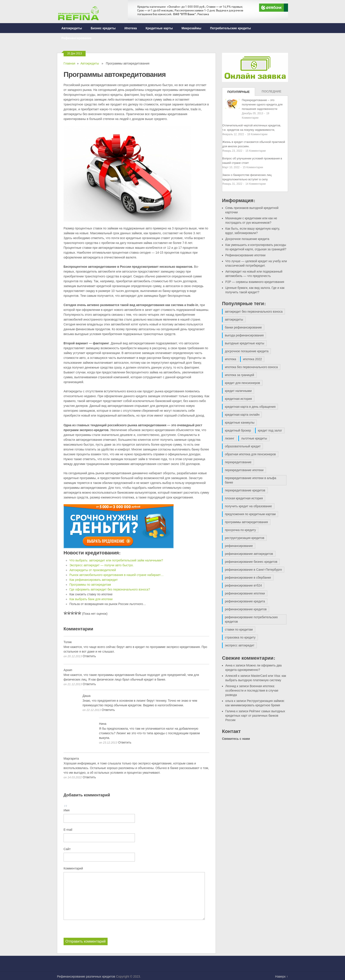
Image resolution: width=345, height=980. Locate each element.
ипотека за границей (239, 375)
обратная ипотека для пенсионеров (250, 454)
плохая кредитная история (244, 498)
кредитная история (238, 399)
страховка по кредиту (240, 637)
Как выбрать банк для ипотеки (91, 599)
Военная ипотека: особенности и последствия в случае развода (252, 690)
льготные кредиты (254, 438)
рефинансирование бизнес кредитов (251, 562)
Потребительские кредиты (231, 28)
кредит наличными (238, 391)
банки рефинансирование (243, 327)
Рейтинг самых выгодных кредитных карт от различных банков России (255, 716)
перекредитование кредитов (245, 490)
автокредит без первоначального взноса (254, 312)
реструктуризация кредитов (245, 538)
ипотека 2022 (252, 359)
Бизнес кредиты (103, 28)
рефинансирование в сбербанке (248, 578)
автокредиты (234, 319)
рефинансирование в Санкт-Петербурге (253, 570)
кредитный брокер (238, 430)
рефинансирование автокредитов (249, 554)
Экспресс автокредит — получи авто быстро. (101, 565)
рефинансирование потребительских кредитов (251, 619)
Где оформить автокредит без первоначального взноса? (110, 589)
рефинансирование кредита (245, 601)
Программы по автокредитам (90, 585)
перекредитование (238, 462)
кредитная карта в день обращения (250, 407)
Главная (69, 63)
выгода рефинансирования (244, 335)
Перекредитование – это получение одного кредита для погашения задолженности (262, 104)
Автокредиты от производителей (93, 570)
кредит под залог (270, 430)
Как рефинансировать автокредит (94, 580)
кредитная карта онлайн (242, 415)
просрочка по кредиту (240, 530)
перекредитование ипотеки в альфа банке (250, 480)
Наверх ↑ (282, 976)
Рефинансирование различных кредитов (86, 976)
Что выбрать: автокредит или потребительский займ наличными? (116, 560)
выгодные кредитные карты (245, 343)
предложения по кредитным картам (250, 514)
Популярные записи (239, 93)
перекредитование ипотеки (244, 470)
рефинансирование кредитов (246, 609)
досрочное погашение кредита (247, 351)
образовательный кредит (243, 446)
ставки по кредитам (239, 629)
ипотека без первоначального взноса (251, 367)
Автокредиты (72, 28)
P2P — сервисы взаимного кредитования (255, 282)
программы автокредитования (246, 522)
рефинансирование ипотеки (245, 593)
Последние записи (271, 93)
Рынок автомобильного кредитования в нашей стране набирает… (117, 575)
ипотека (230, 359)
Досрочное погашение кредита (247, 239)
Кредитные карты (159, 28)
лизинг (230, 438)
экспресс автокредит (240, 645)
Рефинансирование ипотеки (245, 255)
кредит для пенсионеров (242, 383)
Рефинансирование (76, 38)
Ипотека (131, 28)
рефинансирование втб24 (243, 585)
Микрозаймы (191, 28)
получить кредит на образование (248, 506)
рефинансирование (239, 546)
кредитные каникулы (240, 423)
